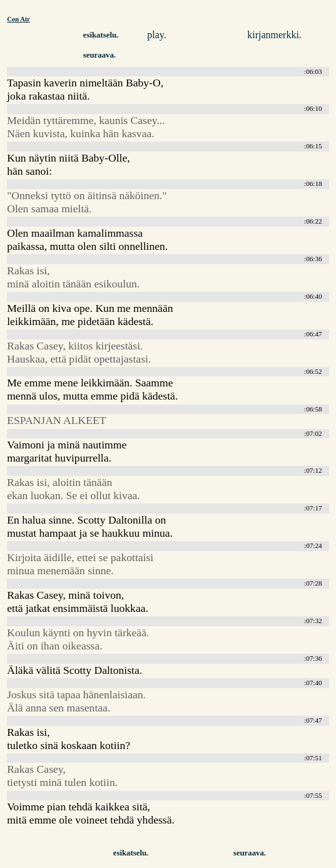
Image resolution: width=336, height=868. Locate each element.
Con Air (18, 19)
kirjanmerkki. (274, 35)
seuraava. (99, 55)
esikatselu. (101, 35)
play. (157, 35)
